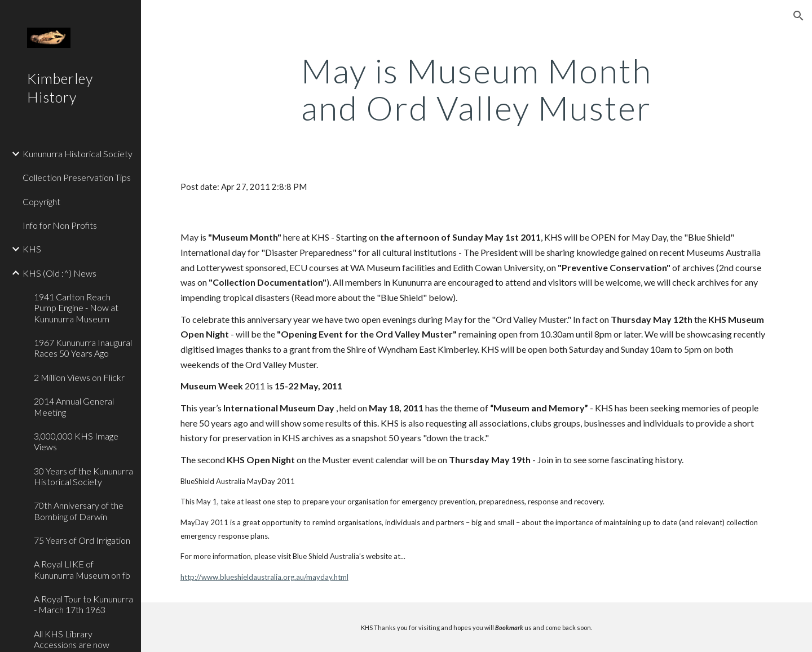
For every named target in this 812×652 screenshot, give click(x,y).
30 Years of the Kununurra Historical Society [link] (83, 476)
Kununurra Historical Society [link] (78, 154)
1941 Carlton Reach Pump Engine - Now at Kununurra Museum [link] (76, 308)
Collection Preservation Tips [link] (77, 177)
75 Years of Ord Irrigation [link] (82, 540)
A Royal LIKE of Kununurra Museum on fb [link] (82, 569)
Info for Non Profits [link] (60, 225)
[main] (476, 89)
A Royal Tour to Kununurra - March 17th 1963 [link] (83, 604)
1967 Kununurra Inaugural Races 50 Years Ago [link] (83, 348)
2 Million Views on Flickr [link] (79, 377)
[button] (798, 16)
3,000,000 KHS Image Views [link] (76, 441)
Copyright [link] (41, 201)
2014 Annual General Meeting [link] (74, 406)
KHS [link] (32, 249)
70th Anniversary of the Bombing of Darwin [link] (79, 511)
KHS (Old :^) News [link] (59, 273)
